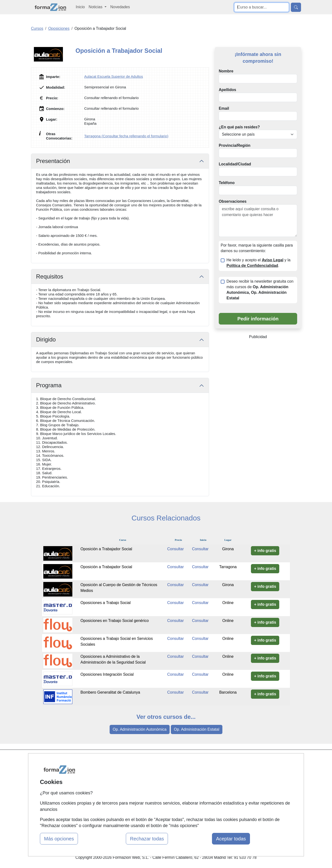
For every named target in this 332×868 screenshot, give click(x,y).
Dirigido (46, 339)
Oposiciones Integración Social (107, 674)
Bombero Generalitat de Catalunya (110, 692)
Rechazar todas (147, 839)
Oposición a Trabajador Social (106, 549)
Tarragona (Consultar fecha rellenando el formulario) (126, 136)
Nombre (226, 71)
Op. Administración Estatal (197, 729)
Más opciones (59, 839)
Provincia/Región (235, 145)
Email (224, 108)
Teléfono (227, 183)
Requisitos (50, 276)
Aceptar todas (231, 839)
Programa (49, 385)
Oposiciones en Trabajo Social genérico (115, 621)
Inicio (80, 7)
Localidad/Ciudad (235, 164)
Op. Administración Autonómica (140, 729)
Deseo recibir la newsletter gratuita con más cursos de (260, 290)
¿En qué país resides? (239, 127)
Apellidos (227, 90)
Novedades (120, 7)
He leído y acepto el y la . (258, 263)
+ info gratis (265, 551)
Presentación (53, 161)
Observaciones (233, 201)
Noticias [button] (96, 7)
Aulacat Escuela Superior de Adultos (114, 76)
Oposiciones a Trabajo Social (106, 603)
